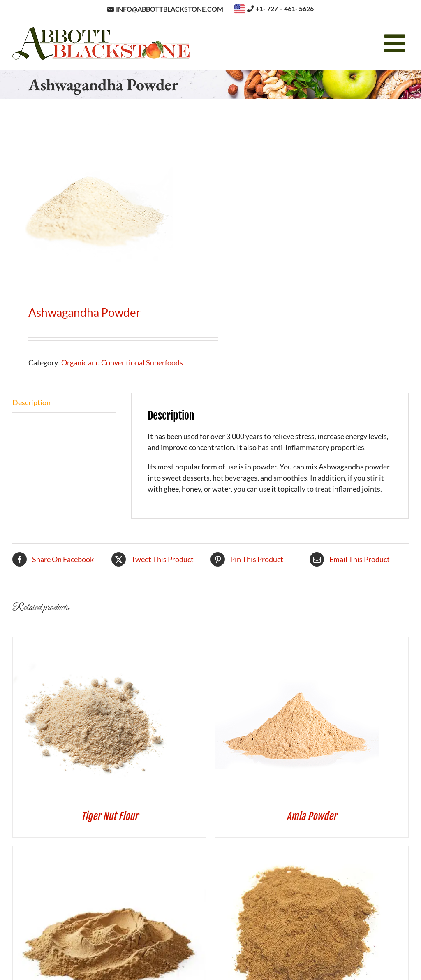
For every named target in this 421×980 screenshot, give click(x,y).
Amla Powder (312, 816)
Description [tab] (31, 402)
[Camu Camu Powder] (300, 852)
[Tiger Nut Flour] (95, 643)
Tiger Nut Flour (110, 816)
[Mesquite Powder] (109, 852)
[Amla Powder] (297, 643)
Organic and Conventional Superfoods (122, 362)
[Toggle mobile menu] (396, 43)
